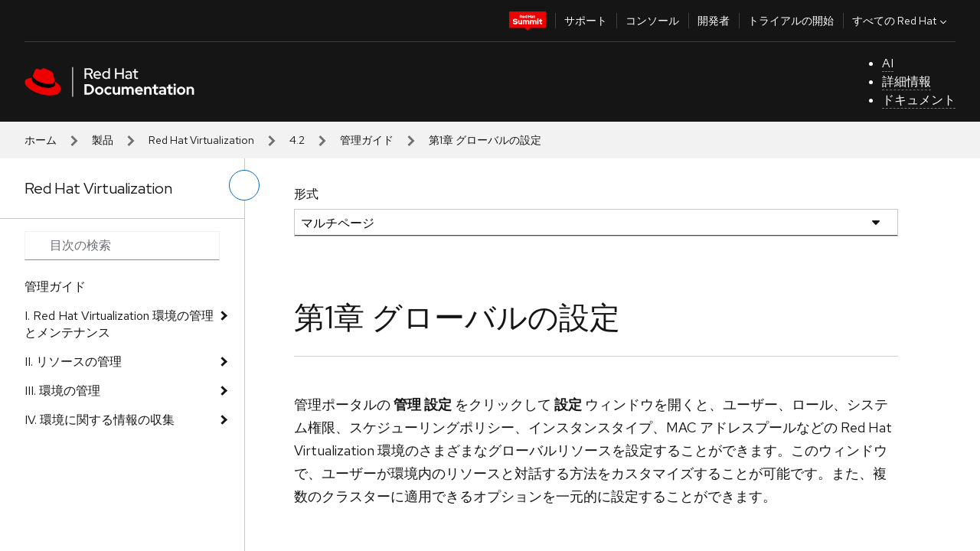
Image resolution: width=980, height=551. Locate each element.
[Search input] (122, 246)
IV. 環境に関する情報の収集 (100, 420)
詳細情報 (906, 82)
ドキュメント (919, 100)
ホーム (41, 140)
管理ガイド (367, 140)
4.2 (297, 140)
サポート (586, 21)
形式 (306, 194)
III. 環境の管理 (62, 391)
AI (888, 63)
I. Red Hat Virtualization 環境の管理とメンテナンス (119, 324)
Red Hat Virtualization (201, 140)
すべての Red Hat (901, 21)
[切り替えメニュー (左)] (244, 185)
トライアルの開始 (791, 21)
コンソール (652, 21)
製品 (103, 140)
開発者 (714, 21)
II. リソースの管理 (73, 362)
